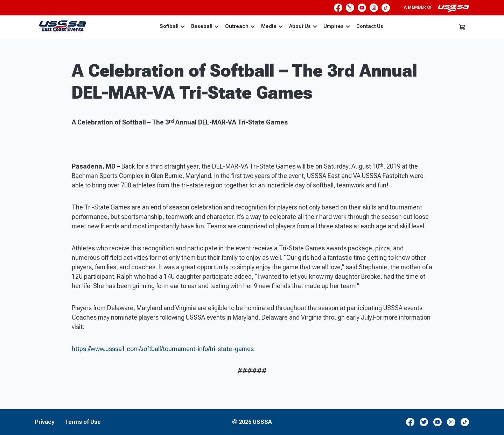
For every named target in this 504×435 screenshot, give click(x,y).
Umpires (337, 26)
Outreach (240, 26)
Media (272, 26)
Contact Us (370, 26)
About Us (303, 26)
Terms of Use (83, 422)
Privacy (45, 422)
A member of (436, 8)
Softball (172, 26)
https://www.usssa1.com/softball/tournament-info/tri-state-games (163, 349)
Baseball (205, 26)
